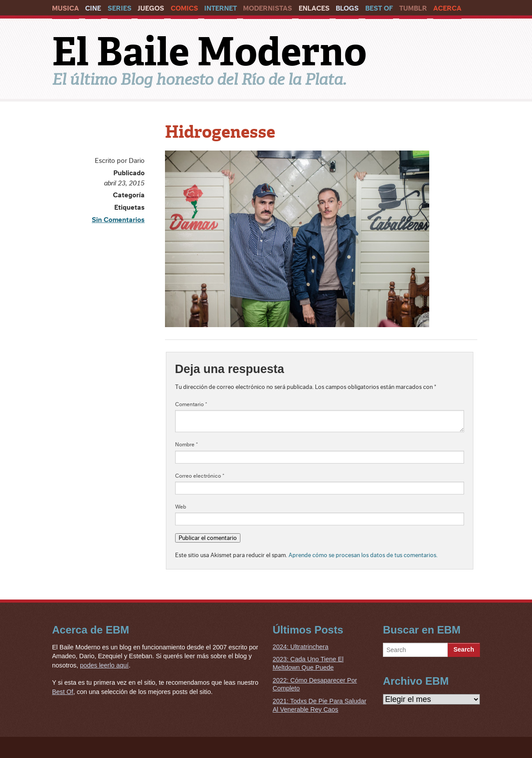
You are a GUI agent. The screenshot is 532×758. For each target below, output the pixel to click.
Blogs (347, 8)
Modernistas (268, 8)
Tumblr (413, 8)
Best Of (379, 8)
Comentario (191, 404)
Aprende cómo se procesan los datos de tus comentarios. (363, 555)
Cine (93, 8)
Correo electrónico (200, 476)
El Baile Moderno (209, 52)
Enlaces (314, 8)
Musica (66, 8)
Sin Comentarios (118, 220)
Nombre (187, 445)
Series (120, 8)
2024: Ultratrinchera (300, 647)
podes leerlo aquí (104, 665)
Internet (221, 8)
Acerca (447, 8)
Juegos (151, 8)
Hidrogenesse (220, 132)
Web (181, 507)
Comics (184, 8)
